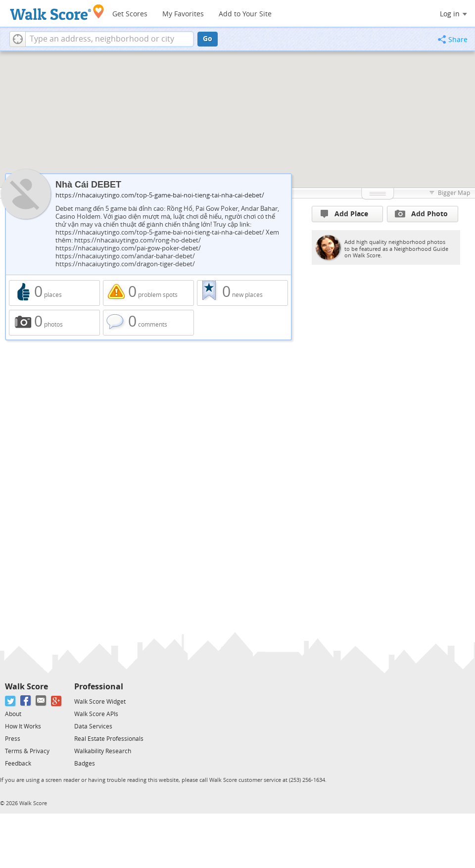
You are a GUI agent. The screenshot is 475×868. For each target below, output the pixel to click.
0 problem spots (148, 293)
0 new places (242, 293)
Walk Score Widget (100, 702)
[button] (18, 39)
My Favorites (183, 14)
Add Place (344, 214)
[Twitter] (11, 701)
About (13, 714)
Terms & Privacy (27, 751)
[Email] (41, 701)
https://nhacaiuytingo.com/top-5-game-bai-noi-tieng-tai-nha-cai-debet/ (160, 195)
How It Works (23, 726)
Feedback (18, 764)
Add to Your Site (245, 14)
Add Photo (421, 214)
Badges (85, 764)
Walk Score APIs (96, 714)
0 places (54, 293)
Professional (99, 687)
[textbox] (110, 39)
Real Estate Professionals (109, 739)
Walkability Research (103, 751)
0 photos (54, 323)
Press (13, 739)
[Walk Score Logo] (57, 12)
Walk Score (26, 687)
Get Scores (130, 14)
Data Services (93, 726)
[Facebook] (26, 701)
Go (208, 39)
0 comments (148, 323)
